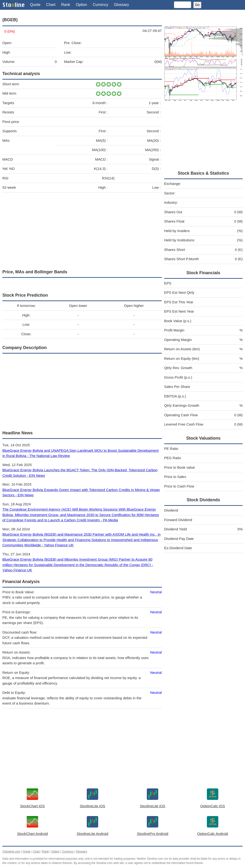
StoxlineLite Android (93, 834)
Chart (51, 5)
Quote (35, 5)
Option (81, 5)
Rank (66, 5)
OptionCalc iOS (212, 806)
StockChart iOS (32, 806)
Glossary (121, 5)
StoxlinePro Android (153, 834)
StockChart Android (32, 834)
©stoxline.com (11, 852)
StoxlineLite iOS (93, 806)
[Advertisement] (82, 230)
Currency (100, 5)
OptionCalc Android (212, 834)
